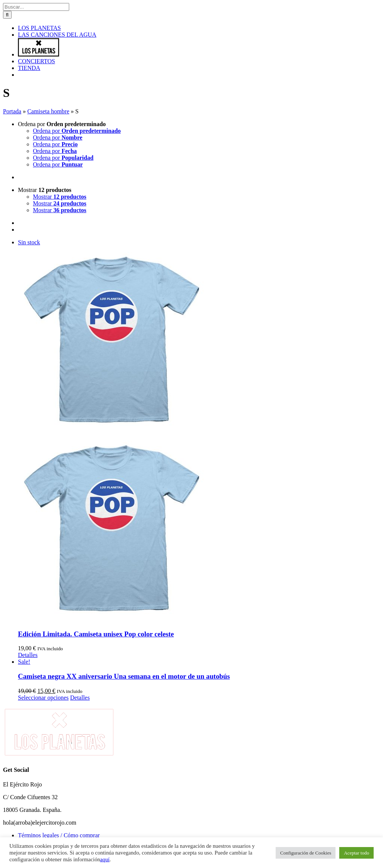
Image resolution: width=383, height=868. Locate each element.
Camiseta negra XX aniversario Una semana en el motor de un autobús (124, 676)
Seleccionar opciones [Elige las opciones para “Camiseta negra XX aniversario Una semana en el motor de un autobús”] (43, 698)
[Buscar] (7, 15)
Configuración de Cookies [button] (306, 853)
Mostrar (45, 190)
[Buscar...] (36, 7)
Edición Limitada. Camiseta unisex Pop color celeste (96, 634)
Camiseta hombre (48, 111)
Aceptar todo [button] (356, 853)
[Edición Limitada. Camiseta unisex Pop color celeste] (199, 431)
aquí (105, 859)
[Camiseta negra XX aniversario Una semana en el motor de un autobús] (199, 662)
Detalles (28, 655)
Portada (12, 111)
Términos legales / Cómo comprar (59, 835)
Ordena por (62, 124)
